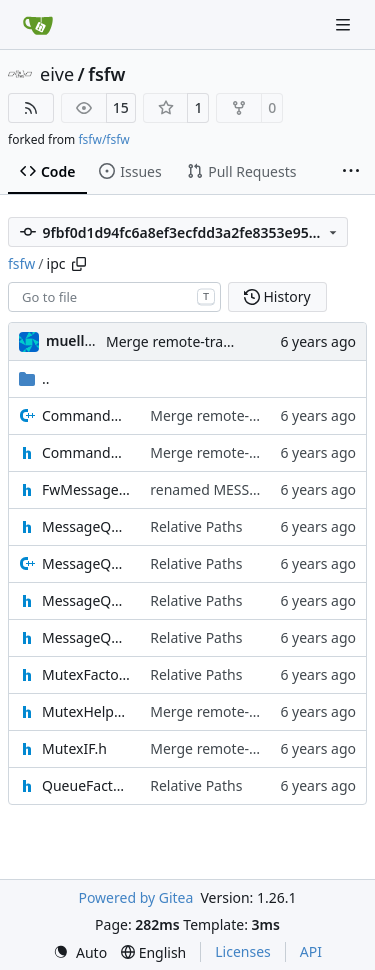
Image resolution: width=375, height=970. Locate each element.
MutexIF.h (74, 748)
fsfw (106, 74)
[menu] (80, 952)
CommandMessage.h (86, 452)
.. (34, 378)
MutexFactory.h (86, 674)
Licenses (243, 951)
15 (121, 107)
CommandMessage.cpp (86, 415)
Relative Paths (196, 526)
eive (57, 74)
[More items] (351, 172)
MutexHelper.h (86, 711)
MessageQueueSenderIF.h (86, 637)
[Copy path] (79, 264)
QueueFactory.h (86, 785)
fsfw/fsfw (103, 139)
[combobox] (114, 297)
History (277, 296)
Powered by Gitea (135, 897)
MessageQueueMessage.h (86, 600)
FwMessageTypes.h (86, 489)
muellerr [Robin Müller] (75, 340)
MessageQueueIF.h (86, 526)
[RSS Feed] (31, 108)
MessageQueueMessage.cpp (86, 563)
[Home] (38, 25)
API (311, 951)
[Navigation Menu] (345, 24)
